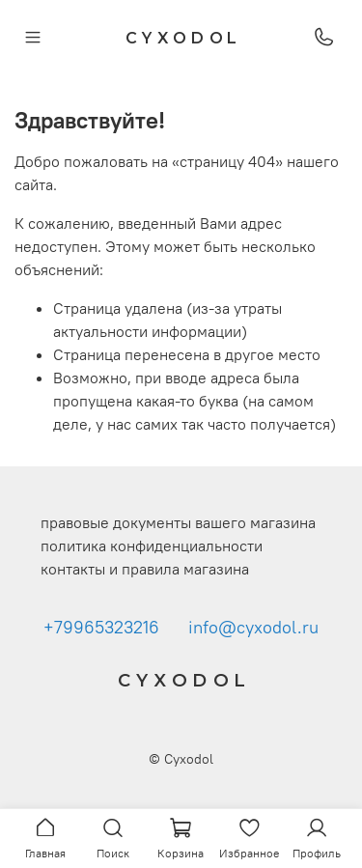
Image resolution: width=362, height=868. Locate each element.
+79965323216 (101, 628)
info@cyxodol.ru (253, 628)
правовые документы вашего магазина (178, 522)
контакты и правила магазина (145, 569)
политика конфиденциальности (152, 546)
